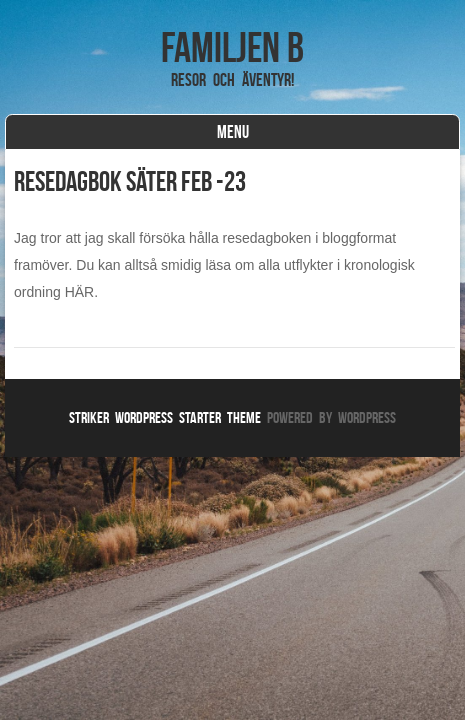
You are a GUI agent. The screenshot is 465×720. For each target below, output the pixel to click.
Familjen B (232, 47)
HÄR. (81, 292)
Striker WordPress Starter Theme (165, 417)
